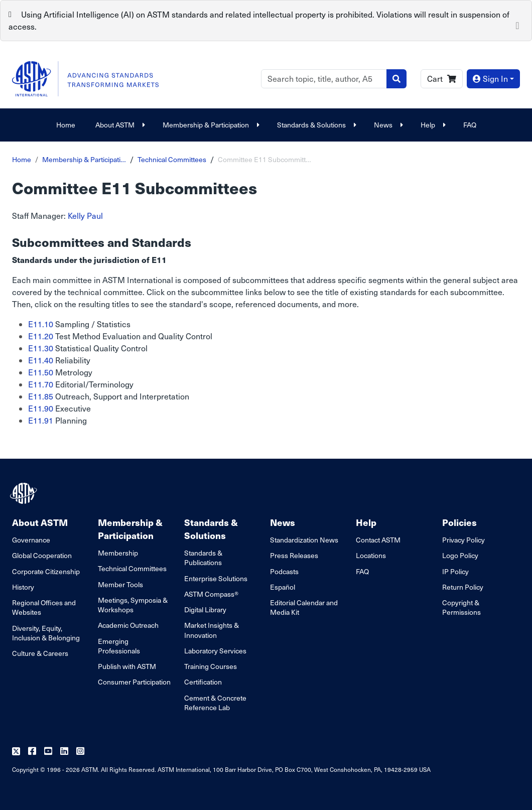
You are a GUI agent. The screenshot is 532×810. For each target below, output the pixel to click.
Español (283, 587)
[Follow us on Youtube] (48, 752)
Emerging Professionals (119, 646)
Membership (118, 553)
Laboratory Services (215, 651)
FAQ (470, 125)
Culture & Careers (40, 653)
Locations (371, 555)
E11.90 (41, 408)
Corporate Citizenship (46, 571)
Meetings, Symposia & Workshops (133, 605)
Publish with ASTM (127, 666)
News (387, 125)
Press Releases (294, 555)
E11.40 (41, 360)
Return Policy (463, 587)
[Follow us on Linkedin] (64, 752)
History (23, 587)
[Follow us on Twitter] (16, 752)
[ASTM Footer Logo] (25, 493)
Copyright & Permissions (461, 607)
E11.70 (41, 384)
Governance (31, 540)
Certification (203, 682)
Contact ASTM (378, 540)
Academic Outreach (128, 625)
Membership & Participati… (84, 159)
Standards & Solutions (315, 125)
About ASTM (119, 125)
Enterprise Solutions (216, 578)
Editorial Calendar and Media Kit (304, 607)
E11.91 (41, 420)
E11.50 (41, 372)
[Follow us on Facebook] (32, 752)
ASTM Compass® (211, 594)
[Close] (517, 25)
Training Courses (211, 666)
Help (432, 125)
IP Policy (455, 571)
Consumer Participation (134, 682)
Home (66, 125)
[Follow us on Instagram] (80, 752)
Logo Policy (460, 555)
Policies (459, 522)
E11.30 (41, 348)
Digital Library (205, 610)
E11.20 (41, 336)
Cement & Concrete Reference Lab (215, 703)
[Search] (324, 79)
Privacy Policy (463, 540)
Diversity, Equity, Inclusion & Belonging (46, 633)
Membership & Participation (210, 125)
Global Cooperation (42, 555)
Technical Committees (172, 159)
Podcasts (284, 571)
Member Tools (120, 584)
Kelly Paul (85, 216)
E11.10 (41, 324)
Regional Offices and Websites (44, 607)
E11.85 (41, 396)
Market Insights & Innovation (212, 630)
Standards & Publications (203, 558)
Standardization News (304, 540)
